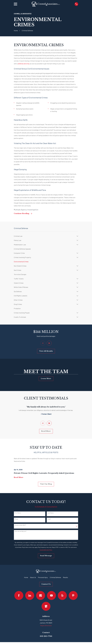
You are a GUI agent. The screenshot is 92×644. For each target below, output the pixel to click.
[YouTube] (51, 596)
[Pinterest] (73, 596)
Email (49, 519)
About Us (33, 578)
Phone (16, 519)
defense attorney (24, 64)
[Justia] (41, 596)
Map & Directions (46, 626)
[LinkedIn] (30, 596)
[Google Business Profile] (46, 606)
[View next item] (49, 343)
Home (26, 578)
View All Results (46, 351)
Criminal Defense (55, 578)
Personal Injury (43, 578)
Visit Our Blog (46, 484)
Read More (46, 431)
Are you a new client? (20, 525)
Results (65, 578)
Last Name (51, 513)
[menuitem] (45, 236)
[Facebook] (19, 596)
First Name (18, 513)
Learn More (46, 379)
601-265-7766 (46, 636)
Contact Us (46, 584)
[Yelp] (62, 596)
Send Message (46, 556)
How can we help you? (21, 531)
